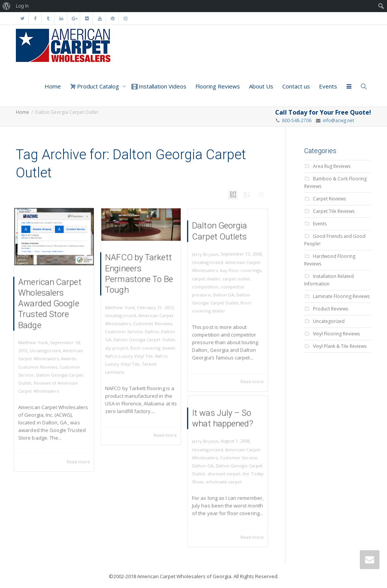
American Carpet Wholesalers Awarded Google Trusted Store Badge (50, 309)
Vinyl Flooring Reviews (336, 334)
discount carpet (224, 473)
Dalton (150, 331)
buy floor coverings (239, 274)
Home (53, 86)
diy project (120, 345)
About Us (261, 86)
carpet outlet (235, 282)
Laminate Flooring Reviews (341, 296)
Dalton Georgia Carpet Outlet (144, 338)
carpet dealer (209, 282)
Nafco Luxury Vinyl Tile (131, 351)
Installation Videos (159, 86)
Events (328, 86)
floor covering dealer (151, 345)
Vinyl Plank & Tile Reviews (340, 346)
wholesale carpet (224, 480)
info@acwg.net (337, 120)
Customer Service (126, 331)
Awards (67, 356)
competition (208, 288)
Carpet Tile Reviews (334, 211)
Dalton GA (224, 295)
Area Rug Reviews (332, 166)
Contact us (296, 86)
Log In (22, 6)
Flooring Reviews (218, 86)
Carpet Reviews (329, 199)
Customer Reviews (40, 363)
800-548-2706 (297, 120)
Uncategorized (46, 349)
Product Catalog (95, 86)
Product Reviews (330, 309)
